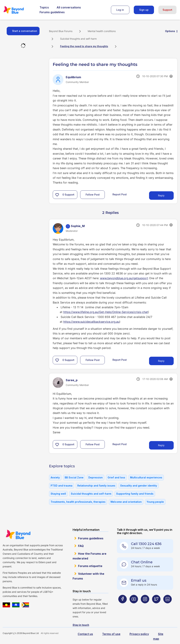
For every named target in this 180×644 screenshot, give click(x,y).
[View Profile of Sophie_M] (78, 226)
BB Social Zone (74, 477)
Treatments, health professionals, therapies (78, 502)
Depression (96, 477)
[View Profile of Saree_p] (72, 380)
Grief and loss (116, 477)
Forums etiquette (90, 566)
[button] (57, 195)
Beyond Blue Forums (18, 10)
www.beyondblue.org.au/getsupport (124, 278)
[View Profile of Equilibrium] (73, 77)
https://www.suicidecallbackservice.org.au (91, 322)
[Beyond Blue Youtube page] (134, 606)
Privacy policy (139, 634)
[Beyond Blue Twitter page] (156, 606)
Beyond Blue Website (18, 534)
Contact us (85, 634)
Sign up (144, 10)
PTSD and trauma (62, 486)
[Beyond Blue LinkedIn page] (168, 606)
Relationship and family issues (96, 486)
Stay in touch (81, 625)
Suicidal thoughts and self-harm (78, 39)
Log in (120, 10)
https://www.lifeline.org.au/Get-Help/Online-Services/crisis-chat (106, 312)
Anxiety (55, 477)
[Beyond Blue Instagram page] (145, 606)
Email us (139, 580)
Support (167, 10)
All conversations (69, 7)
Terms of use (111, 634)
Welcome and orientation (126, 502)
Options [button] (170, 31)
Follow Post (93, 195)
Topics (44, 7)
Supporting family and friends (135, 494)
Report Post (120, 194)
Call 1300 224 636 (146, 544)
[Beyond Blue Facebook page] (123, 606)
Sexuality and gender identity (139, 486)
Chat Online (142, 562)
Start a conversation (25, 31)
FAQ (81, 546)
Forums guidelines (52, 12)
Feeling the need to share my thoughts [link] (84, 46)
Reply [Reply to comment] (161, 361)
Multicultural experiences (146, 477)
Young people (155, 502)
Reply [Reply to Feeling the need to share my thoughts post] (161, 195)
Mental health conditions (102, 31)
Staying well (58, 494)
